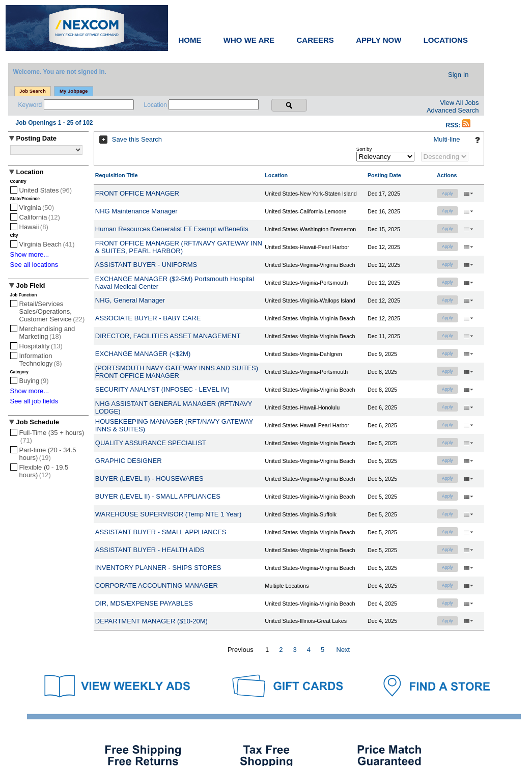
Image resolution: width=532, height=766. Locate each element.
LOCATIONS (446, 40)
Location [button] (30, 172)
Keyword (31, 105)
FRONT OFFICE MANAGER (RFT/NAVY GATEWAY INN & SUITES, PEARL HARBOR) (179, 247)
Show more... (30, 254)
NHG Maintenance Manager (136, 211)
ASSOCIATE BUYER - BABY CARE (148, 318)
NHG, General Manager (130, 300)
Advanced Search (453, 110)
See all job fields (34, 401)
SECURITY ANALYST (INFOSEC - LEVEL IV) (162, 389)
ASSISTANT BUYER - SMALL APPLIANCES (161, 532)
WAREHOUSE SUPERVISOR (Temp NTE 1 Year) (169, 514)
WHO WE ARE (249, 40)
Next (343, 650)
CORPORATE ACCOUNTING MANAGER (157, 585)
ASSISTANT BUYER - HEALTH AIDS (150, 550)
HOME (190, 40)
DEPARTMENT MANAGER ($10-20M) (151, 621)
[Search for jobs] (289, 105)
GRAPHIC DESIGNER (129, 461)
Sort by (364, 149)
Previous (241, 650)
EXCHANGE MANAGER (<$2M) (143, 354)
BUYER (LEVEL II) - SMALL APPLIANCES (158, 496)
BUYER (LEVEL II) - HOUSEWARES (149, 478)
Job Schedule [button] (38, 422)
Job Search (33, 91)
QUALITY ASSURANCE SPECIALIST (151, 443)
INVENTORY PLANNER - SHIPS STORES (158, 568)
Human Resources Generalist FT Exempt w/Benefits (172, 229)
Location (157, 105)
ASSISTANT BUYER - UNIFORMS (146, 265)
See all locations (34, 265)
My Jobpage (74, 91)
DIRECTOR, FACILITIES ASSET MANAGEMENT (168, 336)
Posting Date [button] (36, 138)
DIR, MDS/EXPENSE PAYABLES (144, 603)
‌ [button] (468, 193)
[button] (466, 125)
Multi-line (446, 139)
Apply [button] (447, 194)
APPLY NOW (379, 40)
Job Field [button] (31, 285)
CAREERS (315, 40)
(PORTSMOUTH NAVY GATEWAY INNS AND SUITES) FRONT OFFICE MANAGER (177, 372)
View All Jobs (459, 103)
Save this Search (137, 139)
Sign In (458, 75)
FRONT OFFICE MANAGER (137, 193)
